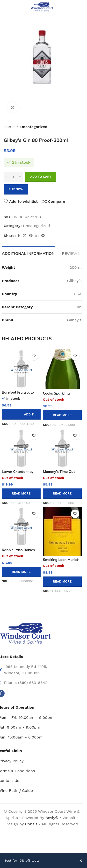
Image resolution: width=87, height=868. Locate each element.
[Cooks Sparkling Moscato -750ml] (62, 369)
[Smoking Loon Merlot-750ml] (62, 531)
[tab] (28, 253)
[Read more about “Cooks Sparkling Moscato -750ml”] (62, 415)
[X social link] (25, 236)
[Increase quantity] (20, 177)
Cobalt (32, 824)
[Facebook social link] (19, 236)
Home (9, 127)
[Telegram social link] (43, 236)
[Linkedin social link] (37, 236)
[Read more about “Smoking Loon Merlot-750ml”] (62, 582)
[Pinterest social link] (31, 236)
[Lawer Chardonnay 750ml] (21, 448)
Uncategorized (34, 127)
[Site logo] (42, 7)
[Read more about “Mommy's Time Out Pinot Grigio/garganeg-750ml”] (62, 494)
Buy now (16, 189)
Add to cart (41, 177)
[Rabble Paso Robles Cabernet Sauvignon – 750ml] (21, 527)
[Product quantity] (13, 177)
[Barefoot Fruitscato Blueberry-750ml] (21, 369)
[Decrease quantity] (7, 177)
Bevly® (52, 818)
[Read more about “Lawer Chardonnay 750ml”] (21, 494)
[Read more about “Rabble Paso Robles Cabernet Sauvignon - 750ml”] (21, 572)
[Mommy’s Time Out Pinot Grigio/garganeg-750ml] (62, 448)
